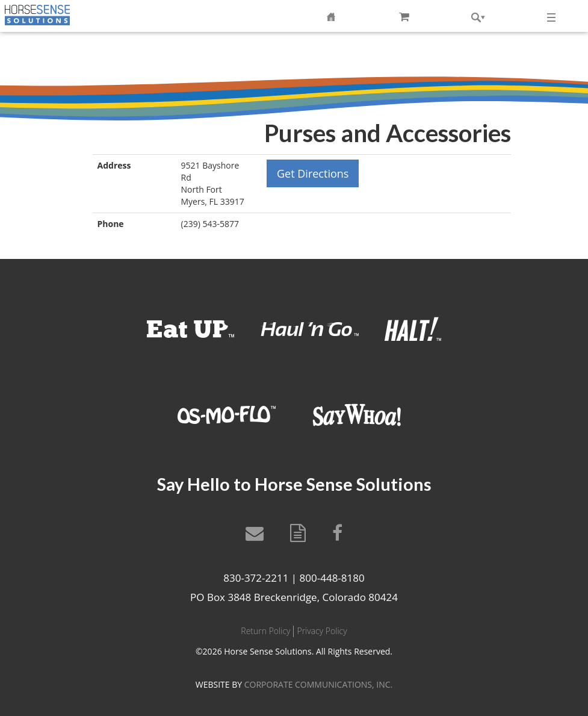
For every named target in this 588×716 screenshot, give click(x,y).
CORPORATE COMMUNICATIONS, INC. (318, 684)
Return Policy (265, 631)
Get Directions (313, 173)
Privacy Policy (322, 631)
